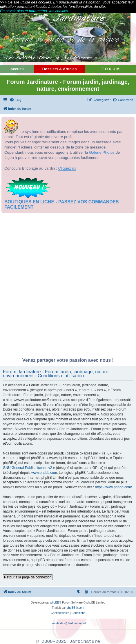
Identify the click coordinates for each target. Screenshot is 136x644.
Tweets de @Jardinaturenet (68, 623)
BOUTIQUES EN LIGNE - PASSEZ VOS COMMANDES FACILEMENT (61, 204)
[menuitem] (15, 100)
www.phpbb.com (44, 473)
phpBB (55, 603)
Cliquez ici (67, 168)
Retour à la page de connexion (28, 577)
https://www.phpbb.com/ (114, 487)
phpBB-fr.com (76, 608)
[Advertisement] (68, 287)
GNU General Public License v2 (27, 468)
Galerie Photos (102, 152)
